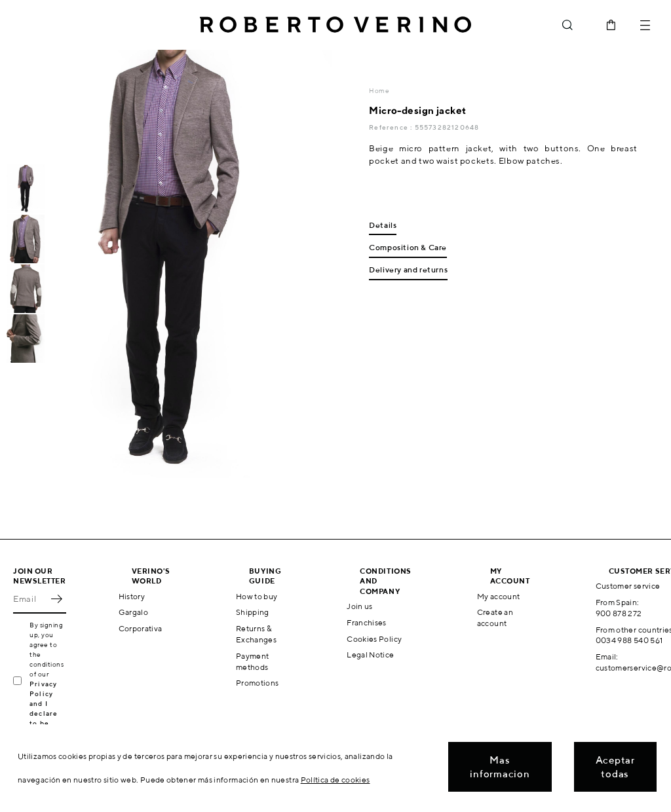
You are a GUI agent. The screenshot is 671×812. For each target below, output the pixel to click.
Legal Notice (370, 655)
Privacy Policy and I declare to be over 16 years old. (48, 713)
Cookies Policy (374, 639)
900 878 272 (619, 613)
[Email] (30, 599)
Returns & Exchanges (256, 634)
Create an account (495, 618)
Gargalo (134, 612)
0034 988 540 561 (629, 640)
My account (499, 596)
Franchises (367, 622)
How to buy (257, 596)
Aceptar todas (615, 767)
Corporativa (141, 628)
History (132, 596)
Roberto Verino (335, 25)
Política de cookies (335, 780)
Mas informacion (500, 767)
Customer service (628, 586)
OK (56, 599)
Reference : (392, 127)
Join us (360, 606)
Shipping (253, 612)
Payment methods (253, 661)
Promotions (258, 683)
